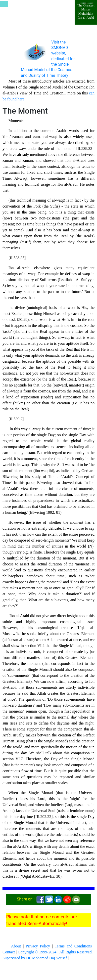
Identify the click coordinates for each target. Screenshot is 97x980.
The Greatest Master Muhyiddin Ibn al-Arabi (86, 12)
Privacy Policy (38, 946)
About (16, 946)
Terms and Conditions (73, 946)
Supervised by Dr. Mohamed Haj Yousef (35, 958)
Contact (9, 952)
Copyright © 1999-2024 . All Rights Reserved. (55, 952)
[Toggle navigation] (4, 4)
